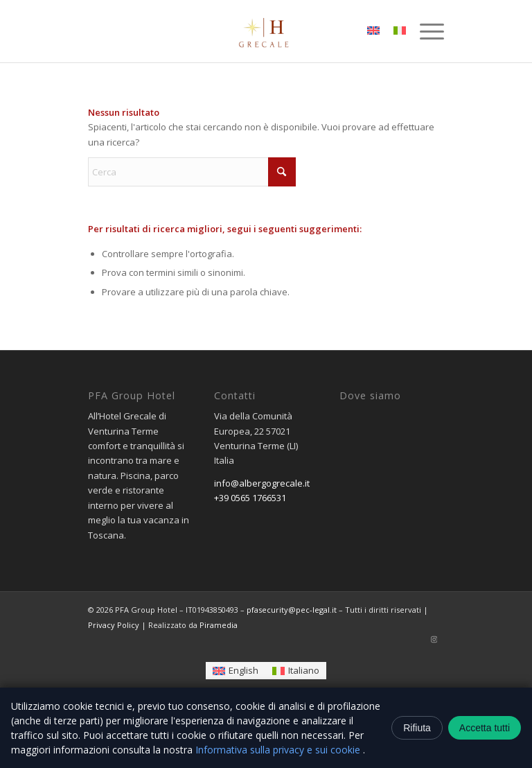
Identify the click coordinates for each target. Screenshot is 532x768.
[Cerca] (192, 172)
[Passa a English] (236, 671)
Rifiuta (417, 728)
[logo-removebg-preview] (266, 31)
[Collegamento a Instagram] (434, 639)
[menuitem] (425, 31)
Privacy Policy (114, 625)
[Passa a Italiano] (296, 671)
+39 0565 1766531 (250, 498)
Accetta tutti (485, 728)
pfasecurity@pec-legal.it (292, 610)
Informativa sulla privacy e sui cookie (279, 750)
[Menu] (425, 31)
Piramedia (219, 625)
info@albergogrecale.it (262, 483)
